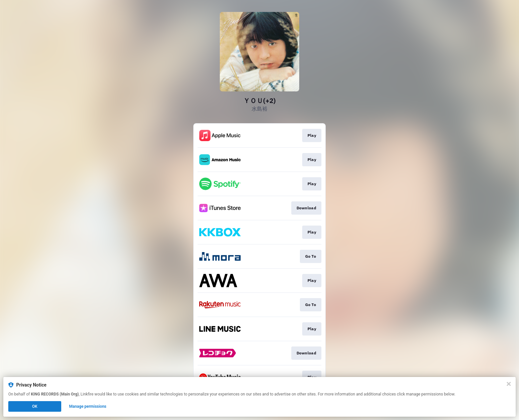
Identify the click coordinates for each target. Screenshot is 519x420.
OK (35, 406)
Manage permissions (88, 406)
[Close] (509, 384)
